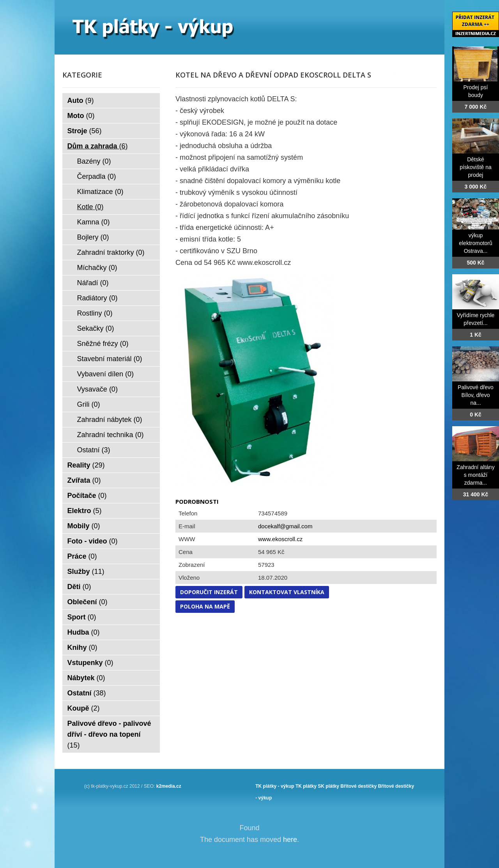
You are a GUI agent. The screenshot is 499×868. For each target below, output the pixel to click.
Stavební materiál (110, 359)
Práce (82, 556)
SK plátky (328, 786)
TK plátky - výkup (275, 786)
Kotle (90, 207)
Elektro (85, 511)
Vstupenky (90, 663)
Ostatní (94, 450)
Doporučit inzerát (209, 592)
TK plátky (306, 786)
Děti (79, 587)
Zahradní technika (111, 435)
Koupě (84, 708)
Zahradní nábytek (110, 420)
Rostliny (95, 313)
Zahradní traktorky (111, 252)
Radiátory (97, 298)
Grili (89, 404)
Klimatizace (100, 192)
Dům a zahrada (98, 146)
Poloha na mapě (205, 606)
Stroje (85, 131)
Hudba (84, 632)
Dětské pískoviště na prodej (476, 167)
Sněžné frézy (103, 344)
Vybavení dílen (105, 374)
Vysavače (97, 389)
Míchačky (97, 268)
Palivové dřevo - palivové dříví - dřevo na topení (109, 734)
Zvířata (84, 480)
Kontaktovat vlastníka (287, 592)
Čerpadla (97, 176)
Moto (81, 116)
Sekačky (96, 328)
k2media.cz (169, 786)
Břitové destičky (358, 786)
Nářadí (93, 283)
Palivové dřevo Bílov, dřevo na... (476, 395)
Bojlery (93, 237)
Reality (86, 465)
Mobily (84, 526)
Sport (82, 617)
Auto (81, 101)
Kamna (94, 222)
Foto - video (93, 541)
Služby (86, 572)
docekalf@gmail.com (285, 526)
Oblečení (88, 602)
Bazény (94, 161)
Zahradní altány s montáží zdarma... (475, 475)
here (290, 840)
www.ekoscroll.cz (280, 539)
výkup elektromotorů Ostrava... (476, 243)
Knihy (82, 647)
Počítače (87, 496)
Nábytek (86, 678)
